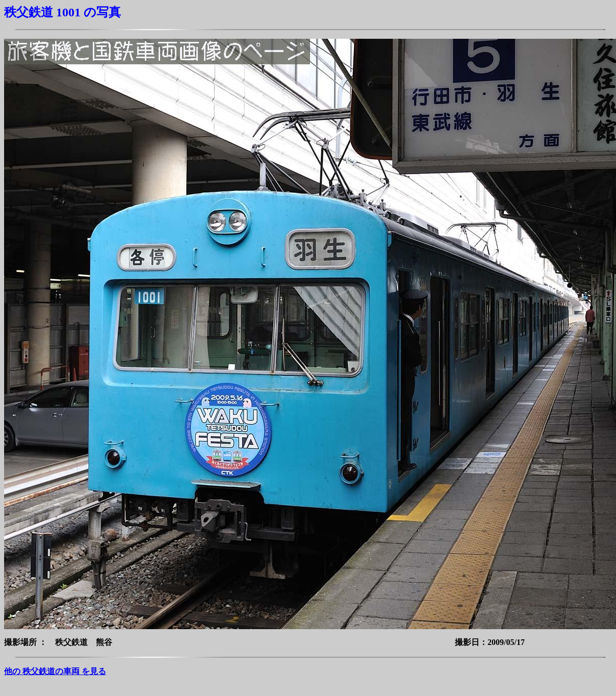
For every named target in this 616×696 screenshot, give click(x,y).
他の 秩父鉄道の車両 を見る (55, 671)
